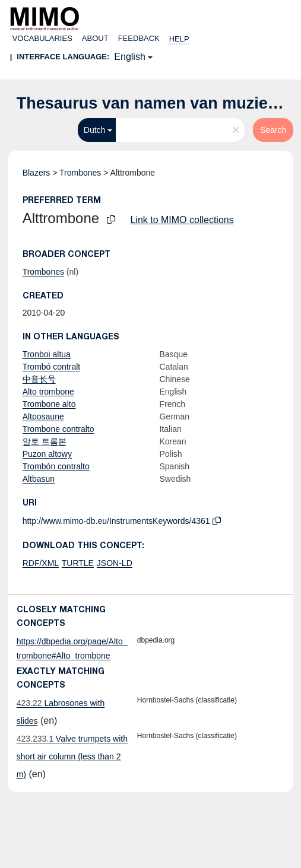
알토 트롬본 (45, 441)
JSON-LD (115, 563)
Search (273, 130)
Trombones (80, 173)
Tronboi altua (47, 354)
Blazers (37, 173)
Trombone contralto (58, 429)
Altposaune (43, 416)
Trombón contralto (56, 466)
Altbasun (39, 479)
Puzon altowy (47, 454)
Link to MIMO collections (182, 220)
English (129, 57)
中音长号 (39, 379)
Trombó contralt (52, 367)
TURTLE (78, 563)
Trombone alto (49, 404)
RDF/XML (41, 563)
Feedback (139, 38)
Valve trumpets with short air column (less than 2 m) (72, 756)
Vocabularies (42, 38)
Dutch (95, 130)
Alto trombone (48, 392)
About (95, 38)
